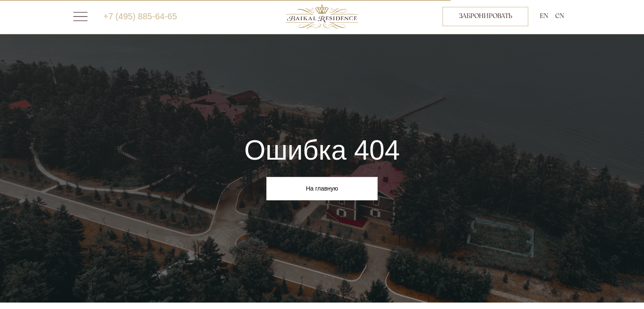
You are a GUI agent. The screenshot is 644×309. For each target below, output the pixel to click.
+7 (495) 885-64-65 (140, 16)
